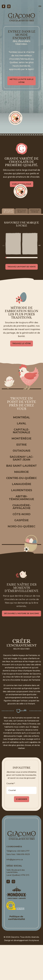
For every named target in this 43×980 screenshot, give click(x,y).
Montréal (21, 417)
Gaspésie (21, 520)
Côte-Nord (22, 514)
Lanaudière (22, 484)
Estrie (22, 445)
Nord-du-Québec (21, 526)
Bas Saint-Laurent (21, 466)
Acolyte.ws (34, 940)
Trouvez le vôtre (22, 344)
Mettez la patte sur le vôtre (22, 81)
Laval (22, 423)
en (40, 6)
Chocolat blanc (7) (21, 211)
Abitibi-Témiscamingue (21, 498)
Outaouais (21, 451)
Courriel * (11, 783)
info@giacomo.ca (15, 860)
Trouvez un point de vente (22, 267)
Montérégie (21, 438)
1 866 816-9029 (23, 854)
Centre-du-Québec (21, 478)
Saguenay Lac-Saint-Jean (22, 458)
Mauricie (21, 472)
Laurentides (22, 490)
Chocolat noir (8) (35, 211)
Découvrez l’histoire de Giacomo (21, 614)
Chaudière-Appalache (22, 507)
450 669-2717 (23, 851)
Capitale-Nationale (21, 431)
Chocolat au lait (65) (8, 211)
